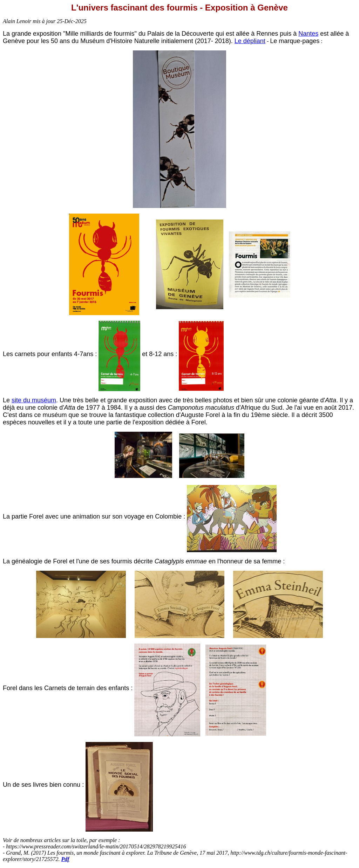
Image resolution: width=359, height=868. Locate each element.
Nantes (308, 34)
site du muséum (34, 400)
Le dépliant (250, 41)
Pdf (65, 859)
